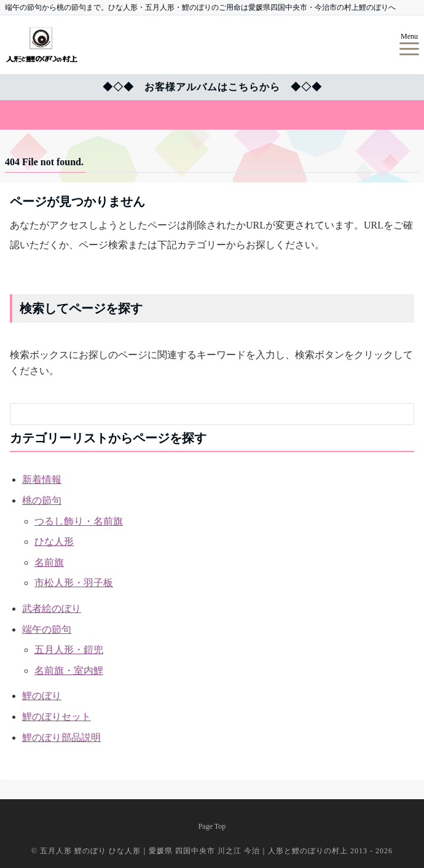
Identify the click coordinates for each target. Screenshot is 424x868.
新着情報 (42, 479)
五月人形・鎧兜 (69, 650)
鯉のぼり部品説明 (61, 737)
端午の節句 (47, 629)
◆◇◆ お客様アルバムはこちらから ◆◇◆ (212, 87)
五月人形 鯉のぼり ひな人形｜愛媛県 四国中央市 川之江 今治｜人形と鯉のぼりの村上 (195, 851)
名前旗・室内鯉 (69, 671)
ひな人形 (54, 542)
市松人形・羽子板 (74, 583)
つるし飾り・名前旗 (79, 521)
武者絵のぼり (52, 608)
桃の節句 (42, 500)
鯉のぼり (42, 696)
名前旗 (49, 562)
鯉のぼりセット (57, 717)
